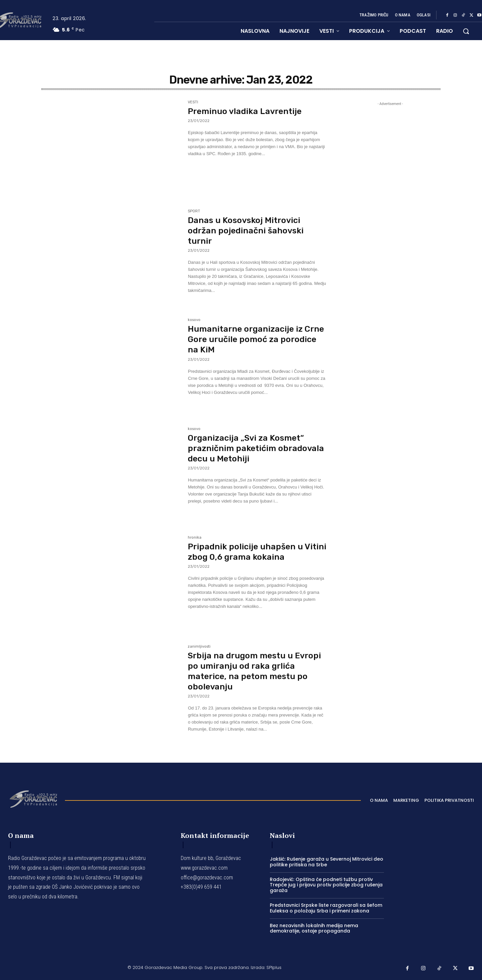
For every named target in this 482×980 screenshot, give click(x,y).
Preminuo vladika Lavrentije (247, 111)
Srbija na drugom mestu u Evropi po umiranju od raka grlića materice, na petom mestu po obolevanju (257, 671)
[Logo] (33, 798)
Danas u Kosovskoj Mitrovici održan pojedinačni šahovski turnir (248, 231)
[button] (466, 31)
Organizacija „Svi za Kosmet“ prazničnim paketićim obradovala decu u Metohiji (248, 448)
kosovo (194, 320)
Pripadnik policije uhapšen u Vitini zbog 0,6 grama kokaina (250, 552)
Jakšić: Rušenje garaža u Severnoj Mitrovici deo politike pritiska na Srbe (327, 862)
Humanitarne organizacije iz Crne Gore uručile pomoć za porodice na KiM (248, 339)
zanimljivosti (199, 647)
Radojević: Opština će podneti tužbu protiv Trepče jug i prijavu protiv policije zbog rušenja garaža (326, 885)
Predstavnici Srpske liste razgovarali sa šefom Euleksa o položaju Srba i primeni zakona (326, 908)
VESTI (193, 102)
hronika (195, 538)
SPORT (194, 211)
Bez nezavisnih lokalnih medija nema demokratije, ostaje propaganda (314, 928)
